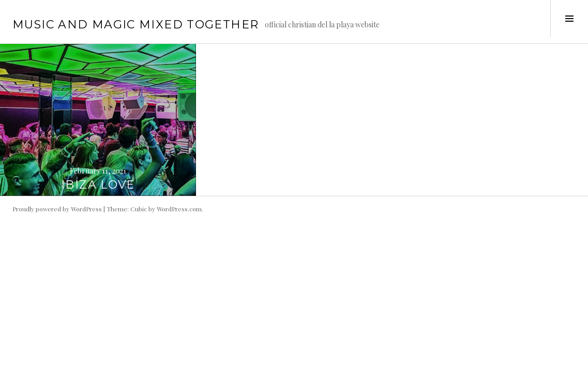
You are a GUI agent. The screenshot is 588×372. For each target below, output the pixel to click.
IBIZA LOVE (98, 185)
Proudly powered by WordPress (57, 209)
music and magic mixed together (135, 25)
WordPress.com (179, 209)
